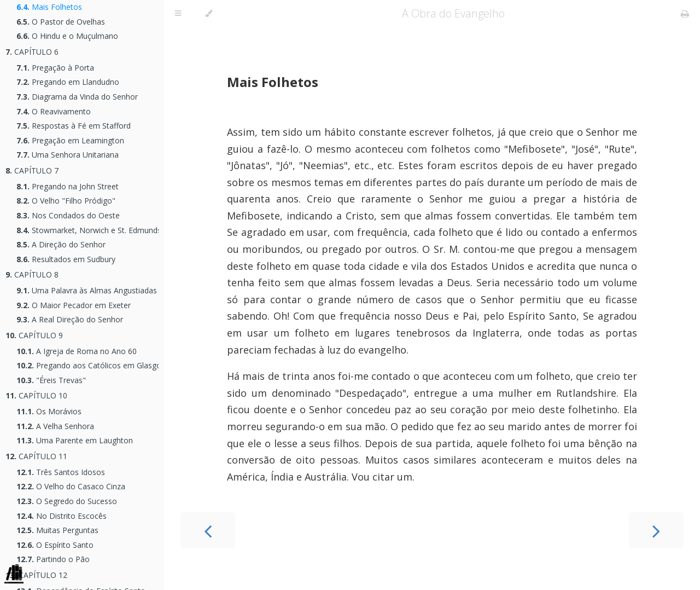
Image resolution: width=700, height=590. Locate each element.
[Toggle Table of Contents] (178, 14)
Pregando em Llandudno (68, 82)
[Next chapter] (656, 530)
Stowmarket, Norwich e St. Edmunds (87, 230)
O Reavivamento (54, 111)
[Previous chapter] (208, 530)
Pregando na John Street (68, 186)
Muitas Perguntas (57, 530)
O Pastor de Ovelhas (61, 22)
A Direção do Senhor (61, 244)
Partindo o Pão (53, 559)
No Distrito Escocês (62, 516)
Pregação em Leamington (70, 140)
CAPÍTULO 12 (36, 575)
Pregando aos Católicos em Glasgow (87, 365)
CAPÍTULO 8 (32, 274)
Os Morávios (49, 411)
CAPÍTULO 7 (32, 170)
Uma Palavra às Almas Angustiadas (87, 290)
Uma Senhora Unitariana (68, 155)
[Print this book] (685, 14)
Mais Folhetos (49, 7)
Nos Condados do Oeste (68, 215)
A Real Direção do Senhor (70, 319)
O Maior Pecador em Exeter (74, 305)
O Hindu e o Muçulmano (67, 36)
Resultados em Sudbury (66, 259)
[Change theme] (209, 14)
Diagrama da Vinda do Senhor (77, 97)
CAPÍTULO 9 (34, 335)
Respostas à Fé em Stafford (74, 126)
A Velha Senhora (55, 426)
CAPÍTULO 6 (32, 52)
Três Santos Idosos (61, 472)
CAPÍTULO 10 (36, 395)
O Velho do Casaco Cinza (71, 486)
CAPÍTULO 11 (36, 456)
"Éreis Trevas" (51, 380)
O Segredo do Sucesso (67, 501)
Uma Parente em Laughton (75, 440)
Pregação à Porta (55, 68)
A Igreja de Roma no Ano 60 (77, 351)
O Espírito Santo (55, 545)
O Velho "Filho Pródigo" (66, 201)
